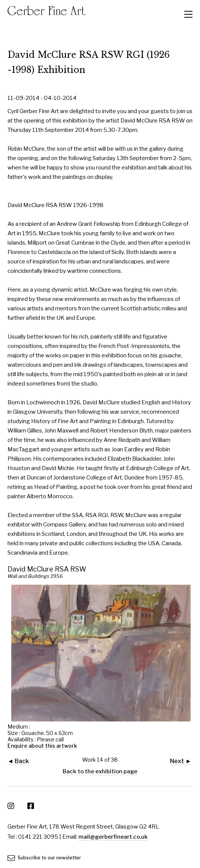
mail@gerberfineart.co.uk (113, 837)
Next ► (181, 761)
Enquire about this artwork (42, 746)
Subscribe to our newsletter (44, 858)
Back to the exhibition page (100, 771)
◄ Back (18, 761)
